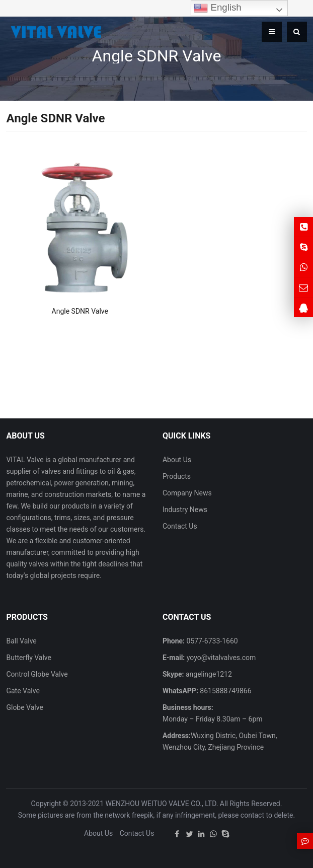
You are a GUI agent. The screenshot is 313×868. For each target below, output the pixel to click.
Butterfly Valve (29, 658)
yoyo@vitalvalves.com (220, 658)
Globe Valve (24, 707)
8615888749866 (225, 691)
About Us (177, 460)
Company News (187, 493)
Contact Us (180, 526)
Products (177, 476)
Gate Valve (23, 691)
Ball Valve (21, 641)
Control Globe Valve (37, 674)
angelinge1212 (208, 674)
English (217, 8)
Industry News (185, 510)
